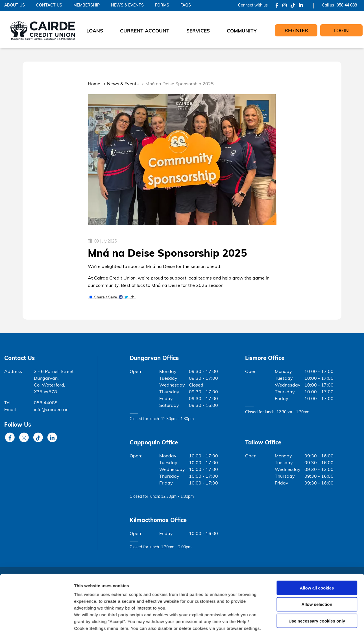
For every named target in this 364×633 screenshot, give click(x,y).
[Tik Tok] (293, 6)
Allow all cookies (317, 467)
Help (8, 623)
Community (242, 31)
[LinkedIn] (301, 6)
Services (198, 31)
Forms (162, 6)
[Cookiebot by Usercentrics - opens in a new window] (37, 537)
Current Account (145, 31)
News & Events (127, 6)
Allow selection (317, 483)
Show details (296, 537)
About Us (15, 6)
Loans (95, 31)
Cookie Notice (218, 514)
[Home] (43, 30)
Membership (87, 6)
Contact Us (49, 6)
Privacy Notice (72, 623)
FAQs (186, 6)
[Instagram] (285, 6)
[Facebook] (277, 6)
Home (94, 84)
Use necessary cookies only (317, 500)
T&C (21, 623)
